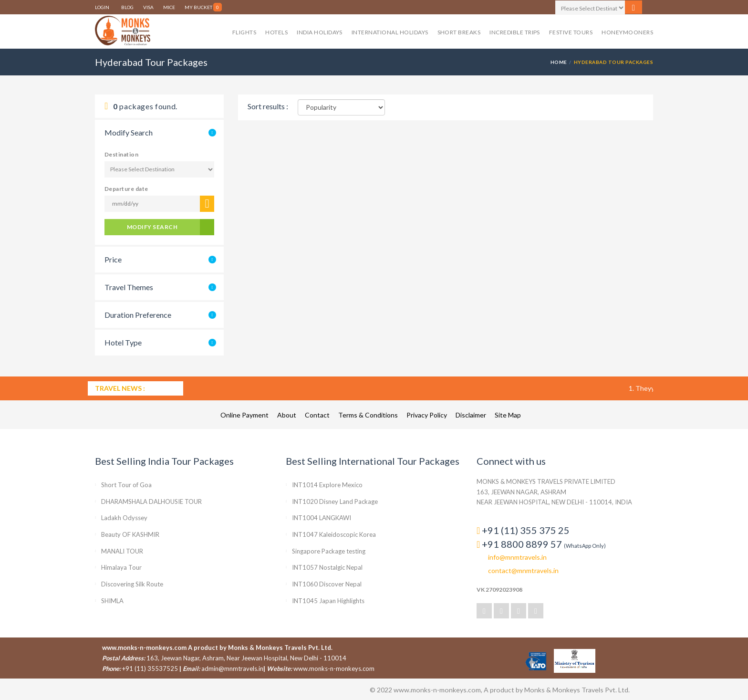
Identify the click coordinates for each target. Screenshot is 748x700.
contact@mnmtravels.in (523, 570)
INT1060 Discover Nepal (327, 584)
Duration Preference (138, 315)
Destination (121, 154)
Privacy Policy (427, 415)
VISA (148, 7)
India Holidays (320, 32)
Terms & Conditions (369, 415)
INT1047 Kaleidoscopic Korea (334, 534)
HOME (559, 62)
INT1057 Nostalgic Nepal (327, 567)
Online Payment (245, 415)
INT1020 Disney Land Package (335, 501)
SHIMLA (112, 601)
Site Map (508, 415)
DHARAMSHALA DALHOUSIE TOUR (151, 501)
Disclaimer (472, 415)
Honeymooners (627, 32)
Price (113, 259)
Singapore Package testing (329, 551)
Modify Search (129, 132)
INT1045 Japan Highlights (328, 601)
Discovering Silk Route (132, 584)
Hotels (276, 32)
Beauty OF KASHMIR (130, 534)
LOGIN (103, 0)
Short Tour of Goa (126, 485)
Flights (244, 32)
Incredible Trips (515, 32)
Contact (318, 415)
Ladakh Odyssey (124, 518)
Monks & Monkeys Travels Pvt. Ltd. (280, 648)
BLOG (127, 7)
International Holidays (390, 32)
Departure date (126, 189)
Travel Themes (129, 287)
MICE (169, 7)
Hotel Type (123, 342)
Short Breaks (459, 32)
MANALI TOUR (122, 551)
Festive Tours (571, 32)
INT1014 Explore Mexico (327, 485)
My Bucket (203, 7)
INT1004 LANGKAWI (322, 518)
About (287, 415)
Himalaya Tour (121, 567)
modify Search (152, 227)
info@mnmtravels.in (517, 557)
